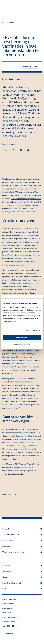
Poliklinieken (22, 540)
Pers (22, 589)
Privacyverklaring (10, 599)
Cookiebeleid (8, 608)
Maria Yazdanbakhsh (19, 199)
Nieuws (22, 577)
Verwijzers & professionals (22, 552)
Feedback (9, 634)
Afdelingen (22, 546)
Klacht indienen (9, 622)
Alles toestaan (22, 337)
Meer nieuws (9, 494)
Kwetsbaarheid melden (12, 617)
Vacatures (22, 566)
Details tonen (31, 330)
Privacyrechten (8, 604)
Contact (22, 529)
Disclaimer (7, 613)
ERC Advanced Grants (24, 464)
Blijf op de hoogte (30, 66)
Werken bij (22, 571)
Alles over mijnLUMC (22, 534)
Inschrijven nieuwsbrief (22, 583)
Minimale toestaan (22, 344)
